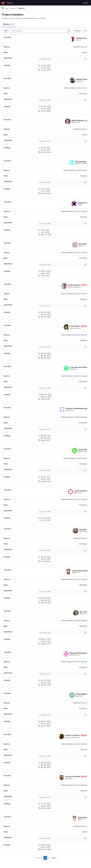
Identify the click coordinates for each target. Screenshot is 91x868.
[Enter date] (63, 59)
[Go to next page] (54, 858)
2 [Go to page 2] (49, 858)
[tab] (9, 24)
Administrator (82, 170)
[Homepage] (3, 3)
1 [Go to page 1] (45, 858)
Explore (10, 3)
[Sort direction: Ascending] (85, 31)
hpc (86, 47)
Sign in (86, 3)
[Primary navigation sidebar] (3, 8)
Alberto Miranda (81, 211)
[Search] (38, 31)
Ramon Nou (83, 88)
